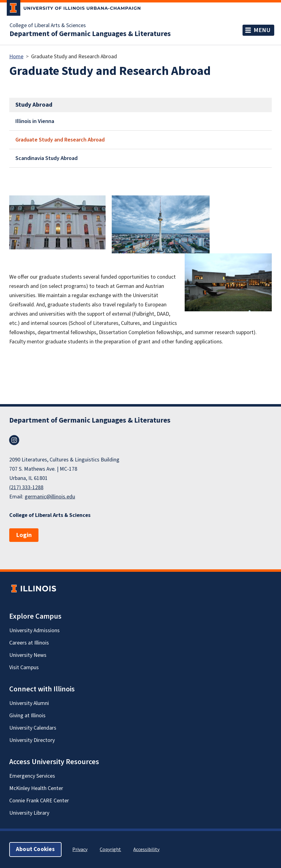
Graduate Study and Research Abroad (60, 140)
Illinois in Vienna (35, 121)
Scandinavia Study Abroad (46, 158)
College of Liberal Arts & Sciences (48, 26)
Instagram (14, 440)
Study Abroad (34, 105)
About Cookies (35, 849)
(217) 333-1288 (26, 487)
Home (16, 57)
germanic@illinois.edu (50, 497)
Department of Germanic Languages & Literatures (90, 34)
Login (24, 535)
